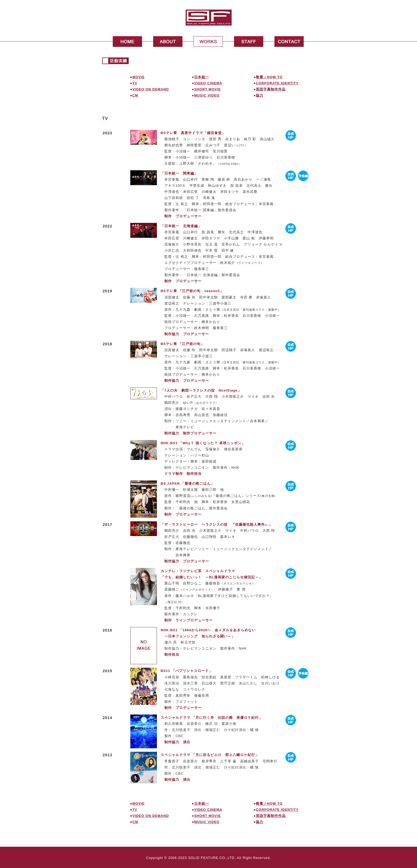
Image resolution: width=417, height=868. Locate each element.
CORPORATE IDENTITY (277, 83)
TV (135, 83)
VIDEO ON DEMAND (151, 89)
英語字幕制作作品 (271, 89)
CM (135, 95)
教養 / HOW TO (269, 77)
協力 (260, 95)
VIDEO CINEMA (208, 83)
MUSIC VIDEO (207, 95)
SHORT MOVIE (208, 89)
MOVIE (139, 77)
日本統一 (202, 77)
